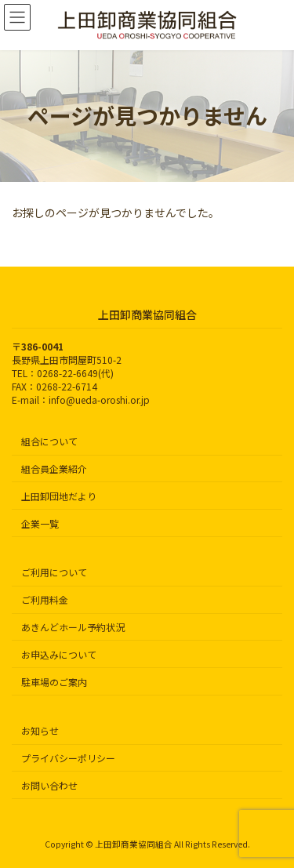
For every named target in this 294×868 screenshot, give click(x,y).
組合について (49, 441)
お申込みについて (59, 654)
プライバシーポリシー (68, 758)
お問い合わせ (49, 785)
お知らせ (40, 730)
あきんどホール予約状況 (73, 627)
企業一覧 (40, 523)
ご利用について (54, 572)
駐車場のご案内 (54, 681)
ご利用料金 (45, 599)
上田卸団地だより (59, 496)
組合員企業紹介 (54, 469)
